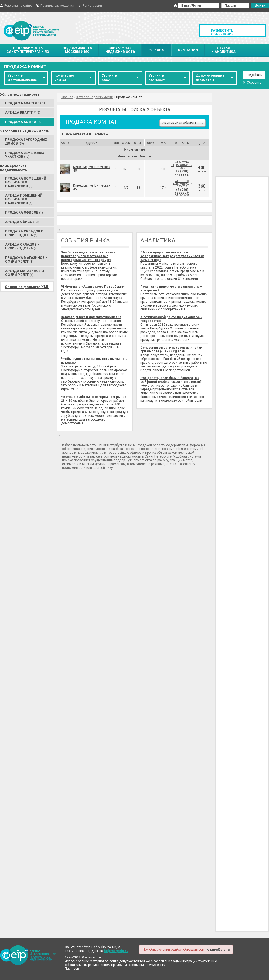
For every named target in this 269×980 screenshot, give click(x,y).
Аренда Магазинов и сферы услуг (25, 273)
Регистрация (92, 6)
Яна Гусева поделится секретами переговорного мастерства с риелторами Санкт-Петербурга (88, 256)
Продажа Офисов (24, 212)
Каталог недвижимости (95, 97)
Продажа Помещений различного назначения (26, 182)
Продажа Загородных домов (26, 142)
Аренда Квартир (23, 112)
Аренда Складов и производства (22, 246)
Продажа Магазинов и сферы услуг (26, 260)
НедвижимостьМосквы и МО (77, 50)
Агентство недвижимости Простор (182, 165)
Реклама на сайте (18, 6)
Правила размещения (57, 6)
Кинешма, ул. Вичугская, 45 (92, 169)
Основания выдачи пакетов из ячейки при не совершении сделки (171, 349)
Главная (67, 97)
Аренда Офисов (22, 222)
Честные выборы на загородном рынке (94, 397)
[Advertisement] (242, 132)
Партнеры (72, 969)
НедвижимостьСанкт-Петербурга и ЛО (28, 50)
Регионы (156, 50)
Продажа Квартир (25, 103)
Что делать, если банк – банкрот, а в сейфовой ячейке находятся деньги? (171, 380)
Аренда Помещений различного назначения (24, 199)
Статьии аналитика (223, 50)
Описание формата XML (27, 287)
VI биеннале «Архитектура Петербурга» (93, 287)
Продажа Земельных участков (25, 155)
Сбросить (252, 82)
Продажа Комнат (24, 122)
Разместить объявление (222, 32)
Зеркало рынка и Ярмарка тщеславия (91, 317)
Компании (188, 50)
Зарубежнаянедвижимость (120, 50)
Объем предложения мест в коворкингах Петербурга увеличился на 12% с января (172, 256)
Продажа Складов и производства (24, 233)
